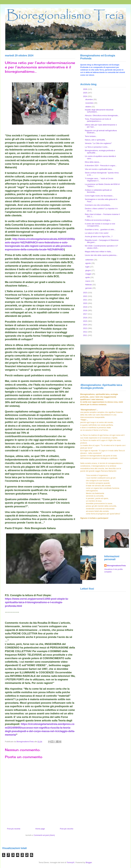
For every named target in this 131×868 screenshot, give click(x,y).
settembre (90, 260)
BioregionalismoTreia (116, 566)
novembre (90, 103)
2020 (85, 303)
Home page (40, 829)
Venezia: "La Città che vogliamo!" (98, 143)
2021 (85, 300)
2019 (85, 307)
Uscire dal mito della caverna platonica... (101, 255)
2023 (85, 293)
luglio (88, 267)
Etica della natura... (93, 162)
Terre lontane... (91, 136)
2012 (85, 332)
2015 (85, 321)
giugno (88, 270)
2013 (85, 328)
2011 (85, 335)
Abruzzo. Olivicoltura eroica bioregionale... (102, 115)
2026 (85, 89)
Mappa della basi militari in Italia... (99, 252)
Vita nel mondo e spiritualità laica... (99, 169)
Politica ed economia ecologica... (98, 220)
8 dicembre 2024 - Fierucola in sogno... (101, 166)
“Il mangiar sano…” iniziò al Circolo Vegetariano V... (99, 180)
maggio (89, 274)
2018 (85, 310)
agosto (88, 263)
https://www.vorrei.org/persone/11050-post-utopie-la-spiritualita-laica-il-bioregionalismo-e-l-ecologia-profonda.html (37, 602)
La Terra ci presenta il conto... (97, 147)
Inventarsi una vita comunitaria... (98, 205)
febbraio (89, 285)
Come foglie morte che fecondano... (99, 196)
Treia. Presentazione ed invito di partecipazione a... (98, 120)
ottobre (88, 107)
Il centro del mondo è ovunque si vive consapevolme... (100, 225)
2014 (85, 325)
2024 (85, 96)
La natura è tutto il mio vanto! (97, 233)
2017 (85, 314)
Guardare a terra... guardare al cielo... (100, 229)
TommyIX (71, 862)
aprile (88, 277)
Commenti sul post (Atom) (44, 835)
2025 (85, 93)
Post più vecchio (67, 829)
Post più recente (14, 829)
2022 (85, 296)
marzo (88, 281)
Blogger (89, 862)
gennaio (89, 288)
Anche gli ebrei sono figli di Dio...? (99, 237)
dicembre (89, 99)
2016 (85, 318)
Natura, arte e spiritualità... (96, 140)
